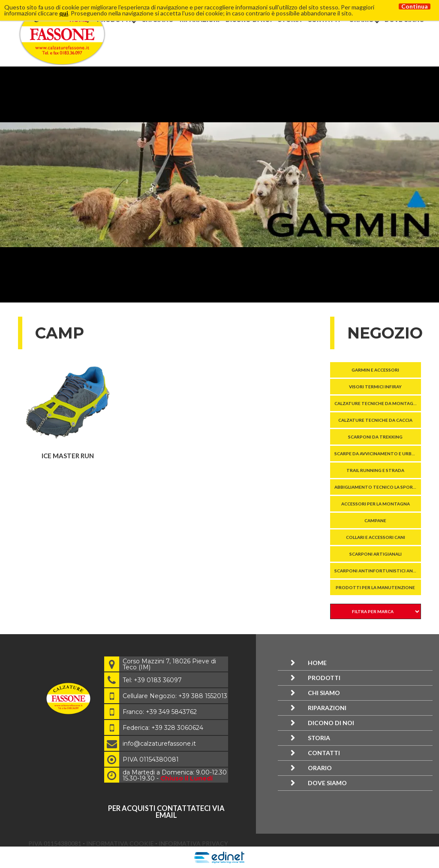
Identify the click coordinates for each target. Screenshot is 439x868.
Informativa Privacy (193, 843)
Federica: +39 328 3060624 (163, 728)
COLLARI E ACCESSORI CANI (376, 537)
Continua (415, 6)
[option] (219, 184)
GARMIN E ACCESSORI (375, 370)
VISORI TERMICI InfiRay (375, 387)
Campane (375, 520)
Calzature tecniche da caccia (375, 420)
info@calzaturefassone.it (159, 744)
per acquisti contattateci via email (166, 812)
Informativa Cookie (121, 843)
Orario (320, 768)
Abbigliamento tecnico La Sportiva (378, 487)
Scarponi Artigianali (376, 554)
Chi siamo (324, 693)
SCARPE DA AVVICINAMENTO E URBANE (377, 454)
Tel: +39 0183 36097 (152, 680)
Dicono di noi (331, 723)
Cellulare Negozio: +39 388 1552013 (175, 696)
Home (317, 663)
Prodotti (324, 678)
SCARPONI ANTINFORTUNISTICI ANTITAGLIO (378, 571)
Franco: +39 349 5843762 (160, 712)
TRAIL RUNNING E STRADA (375, 470)
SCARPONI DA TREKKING (375, 437)
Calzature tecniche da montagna (377, 403)
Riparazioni (327, 708)
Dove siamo (327, 783)
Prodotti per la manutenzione (375, 587)
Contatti (324, 753)
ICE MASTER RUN (68, 456)
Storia (319, 738)
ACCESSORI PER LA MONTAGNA (376, 504)
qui (64, 13)
